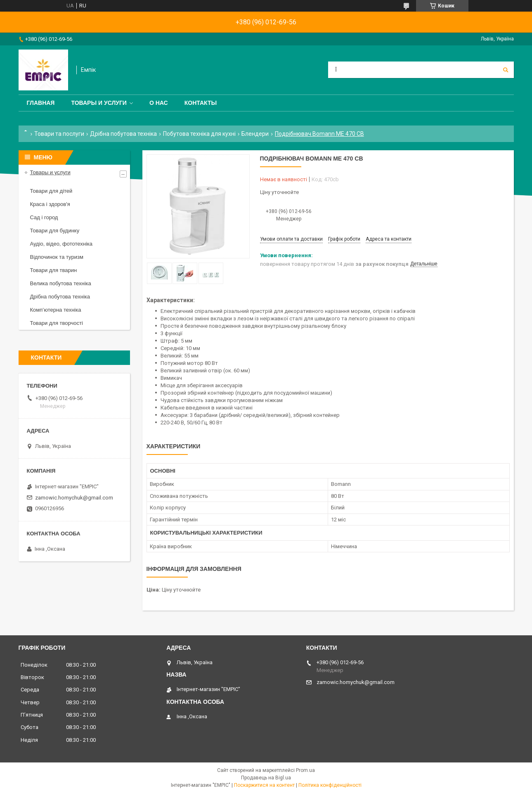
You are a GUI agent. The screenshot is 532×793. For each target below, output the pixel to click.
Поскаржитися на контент (264, 785)
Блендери (255, 134)
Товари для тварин (54, 270)
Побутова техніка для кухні (199, 134)
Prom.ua (305, 770)
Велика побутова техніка (61, 283)
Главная (41, 103)
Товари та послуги (59, 134)
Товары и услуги (99, 103)
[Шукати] (506, 70)
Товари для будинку (55, 231)
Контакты (201, 103)
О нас (159, 103)
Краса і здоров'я (50, 204)
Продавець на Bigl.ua (266, 778)
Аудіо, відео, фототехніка (61, 244)
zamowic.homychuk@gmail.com (74, 498)
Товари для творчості (57, 323)
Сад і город (44, 217)
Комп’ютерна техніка (56, 310)
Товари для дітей (51, 191)
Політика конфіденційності (330, 785)
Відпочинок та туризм (57, 257)
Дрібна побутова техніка (123, 134)
